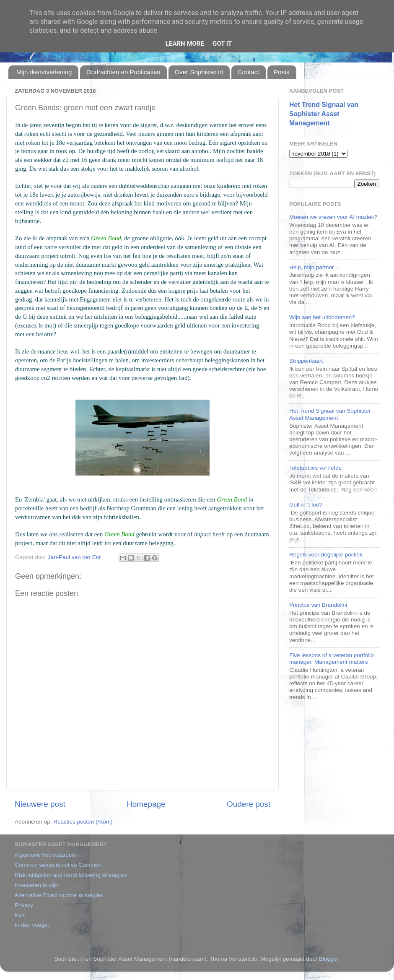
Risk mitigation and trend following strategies (71, 875)
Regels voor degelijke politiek (326, 555)
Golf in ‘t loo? (306, 505)
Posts (282, 72)
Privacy (24, 905)
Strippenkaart (306, 361)
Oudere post (249, 804)
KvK (20, 915)
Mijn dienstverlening (44, 72)
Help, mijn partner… (314, 267)
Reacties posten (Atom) (83, 822)
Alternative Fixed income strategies (59, 895)
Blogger (329, 959)
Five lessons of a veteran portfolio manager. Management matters (332, 659)
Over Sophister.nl (199, 72)
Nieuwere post (40, 804)
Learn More (185, 44)
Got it (222, 44)
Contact (249, 72)
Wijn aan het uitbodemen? (322, 317)
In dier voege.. (33, 925)
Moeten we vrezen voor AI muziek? (333, 217)
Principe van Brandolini (318, 605)
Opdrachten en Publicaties (123, 72)
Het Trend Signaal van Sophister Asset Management (324, 114)
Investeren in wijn (36, 885)
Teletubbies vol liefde (315, 468)
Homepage (146, 804)
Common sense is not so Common (58, 865)
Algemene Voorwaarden (45, 855)
